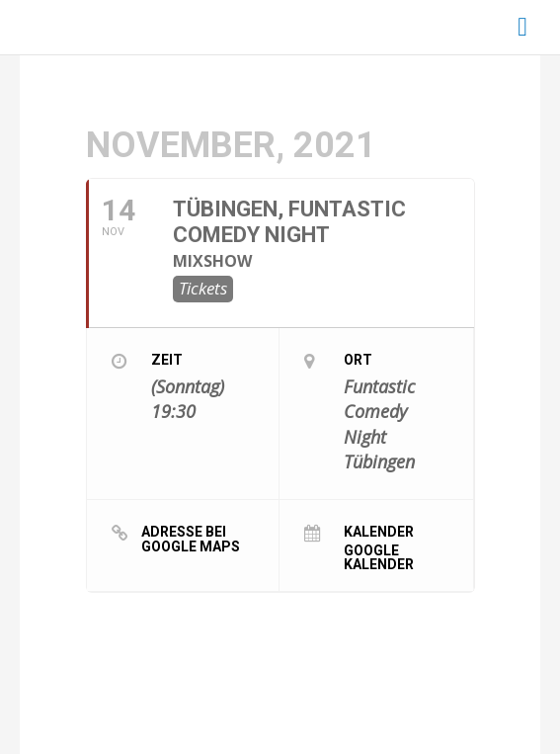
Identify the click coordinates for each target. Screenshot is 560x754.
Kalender (379, 531)
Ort (358, 360)
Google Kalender (379, 557)
